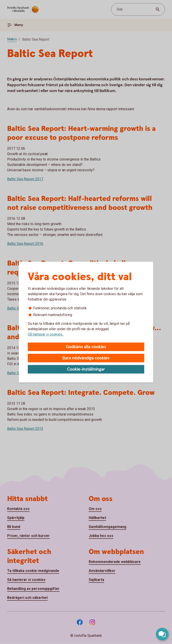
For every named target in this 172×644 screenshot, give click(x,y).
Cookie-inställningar (86, 369)
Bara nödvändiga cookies (86, 358)
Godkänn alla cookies (86, 347)
